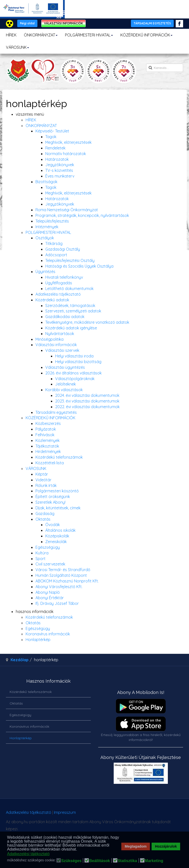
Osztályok (45, 238)
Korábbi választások (64, 390)
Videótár (43, 480)
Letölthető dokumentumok (69, 289)
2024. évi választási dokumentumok (87, 395)
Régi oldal (27, 23)
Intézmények (47, 227)
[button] (79, 850)
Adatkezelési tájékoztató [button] (28, 854)
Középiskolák (57, 536)
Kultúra (42, 553)
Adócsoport (56, 255)
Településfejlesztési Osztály (70, 260)
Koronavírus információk (48, 634)
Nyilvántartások (60, 334)
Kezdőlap (20, 660)
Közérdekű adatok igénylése (71, 328)
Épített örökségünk (53, 497)
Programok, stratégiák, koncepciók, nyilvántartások (82, 215)
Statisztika (127, 861)
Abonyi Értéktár (50, 598)
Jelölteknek (65, 384)
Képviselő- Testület (52, 131)
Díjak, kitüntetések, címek (58, 508)
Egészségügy (48, 547)
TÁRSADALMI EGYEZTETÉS (152, 23)
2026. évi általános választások (73, 373)
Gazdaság (45, 514)
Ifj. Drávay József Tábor (57, 603)
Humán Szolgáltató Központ (61, 575)
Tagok (51, 137)
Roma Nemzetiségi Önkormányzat (67, 210)
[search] (165, 68)
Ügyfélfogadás (59, 283)
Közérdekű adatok (52, 300)
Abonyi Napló (48, 592)
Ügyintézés (45, 272)
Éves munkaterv (60, 176)
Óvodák (53, 525)
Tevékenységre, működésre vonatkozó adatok (87, 322)
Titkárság (54, 243)
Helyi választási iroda (74, 356)
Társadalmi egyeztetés (56, 412)
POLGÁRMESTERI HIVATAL (89, 35)
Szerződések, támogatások (70, 305)
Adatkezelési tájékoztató (58, 294)
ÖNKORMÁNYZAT (41, 35)
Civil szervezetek (50, 564)
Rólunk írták (46, 485)
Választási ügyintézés (65, 367)
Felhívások (45, 435)
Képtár (42, 474)
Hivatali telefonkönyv (64, 277)
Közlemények (47, 440)
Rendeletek (55, 148)
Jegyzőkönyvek (60, 165)
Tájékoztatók (47, 446)
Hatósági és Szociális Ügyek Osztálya (79, 266)
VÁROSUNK (17, 47)
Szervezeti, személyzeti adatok (73, 311)
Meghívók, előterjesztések (68, 142)
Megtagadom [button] (136, 846)
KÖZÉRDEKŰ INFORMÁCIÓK (146, 35)
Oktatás (43, 519)
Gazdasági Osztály (63, 249)
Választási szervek (62, 350)
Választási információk (56, 345)
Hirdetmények (48, 451)
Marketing (154, 861)
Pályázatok (46, 429)
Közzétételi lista (50, 463)
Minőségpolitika (49, 339)
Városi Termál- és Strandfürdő (63, 570)
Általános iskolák (60, 530)
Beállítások (99, 861)
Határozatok (57, 159)
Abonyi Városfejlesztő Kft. (59, 587)
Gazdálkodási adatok (65, 317)
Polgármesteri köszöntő (57, 491)
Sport (40, 559)
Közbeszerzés (48, 423)
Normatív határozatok (66, 154)
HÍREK (11, 35)
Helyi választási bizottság (78, 362)
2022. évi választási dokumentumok (87, 407)
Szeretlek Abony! (50, 502)
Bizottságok (46, 182)
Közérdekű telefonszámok (59, 457)
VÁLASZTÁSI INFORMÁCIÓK (63, 23)
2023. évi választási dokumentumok (87, 401)
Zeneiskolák (56, 542)
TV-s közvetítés (59, 170)
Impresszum (65, 812)
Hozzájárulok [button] (166, 846)
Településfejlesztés (52, 221)
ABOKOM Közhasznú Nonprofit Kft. (67, 581)
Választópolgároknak (75, 379)
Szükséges (71, 861)
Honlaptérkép (38, 640)
